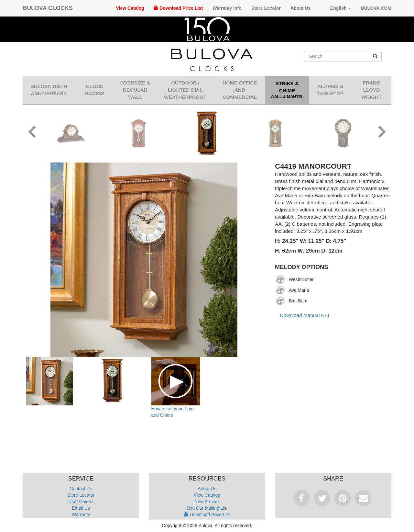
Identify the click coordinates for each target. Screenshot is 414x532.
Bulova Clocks (48, 8)
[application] (282, 279)
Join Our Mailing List (207, 508)
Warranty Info (227, 8)
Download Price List (178, 8)
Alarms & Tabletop (331, 90)
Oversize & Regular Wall (135, 90)
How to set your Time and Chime (173, 412)
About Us (300, 8)
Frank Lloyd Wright (371, 90)
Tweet (322, 498)
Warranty (81, 515)
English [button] (336, 8)
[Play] (281, 279)
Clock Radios (95, 90)
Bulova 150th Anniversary (49, 90)
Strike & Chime (287, 90)
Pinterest (343, 498)
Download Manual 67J (304, 315)
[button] (32, 133)
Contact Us (81, 489)
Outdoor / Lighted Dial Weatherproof (185, 90)
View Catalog (130, 8)
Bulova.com (376, 8)
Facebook (301, 498)
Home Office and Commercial (240, 90)
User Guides (81, 502)
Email (363, 498)
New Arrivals (207, 502)
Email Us (81, 508)
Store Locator (266, 8)
